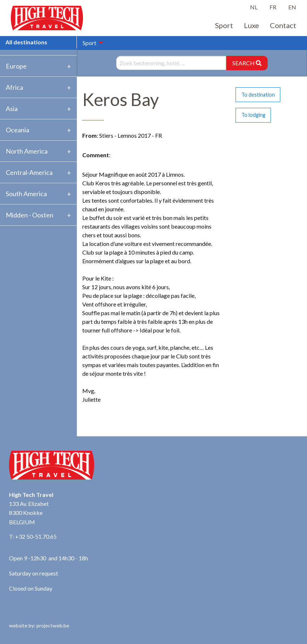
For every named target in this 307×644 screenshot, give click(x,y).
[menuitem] (91, 43)
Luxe (251, 25)
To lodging (253, 115)
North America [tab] (27, 151)
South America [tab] (26, 194)
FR (273, 7)
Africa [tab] (14, 87)
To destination (258, 95)
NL (254, 7)
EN (292, 7)
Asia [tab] (12, 109)
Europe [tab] (16, 66)
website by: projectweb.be (39, 625)
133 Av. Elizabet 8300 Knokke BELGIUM (29, 513)
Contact (283, 25)
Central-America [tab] (29, 172)
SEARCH (247, 63)
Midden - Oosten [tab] (30, 215)
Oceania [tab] (17, 130)
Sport (224, 25)
